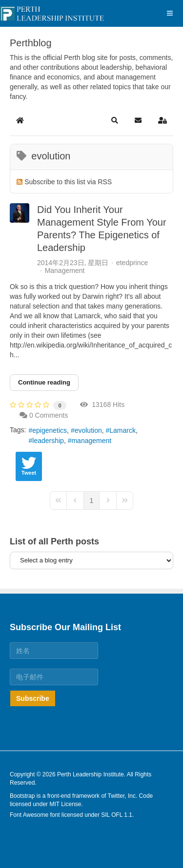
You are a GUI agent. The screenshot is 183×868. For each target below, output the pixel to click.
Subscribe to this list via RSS (68, 182)
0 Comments (49, 415)
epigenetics (50, 430)
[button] (115, 120)
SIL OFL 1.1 (117, 815)
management (91, 441)
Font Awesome (29, 815)
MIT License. (66, 804)
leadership (48, 441)
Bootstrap (22, 796)
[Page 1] (92, 501)
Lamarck (122, 430)
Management (65, 270)
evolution (88, 430)
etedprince (132, 263)
